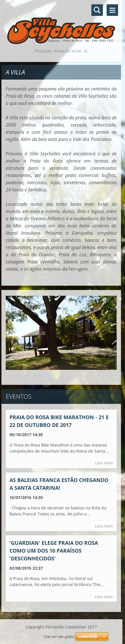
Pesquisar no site (97, 10)
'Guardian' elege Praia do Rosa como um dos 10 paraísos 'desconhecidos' (54, 551)
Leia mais (104, 463)
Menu (112, 10)
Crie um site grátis (59, 637)
